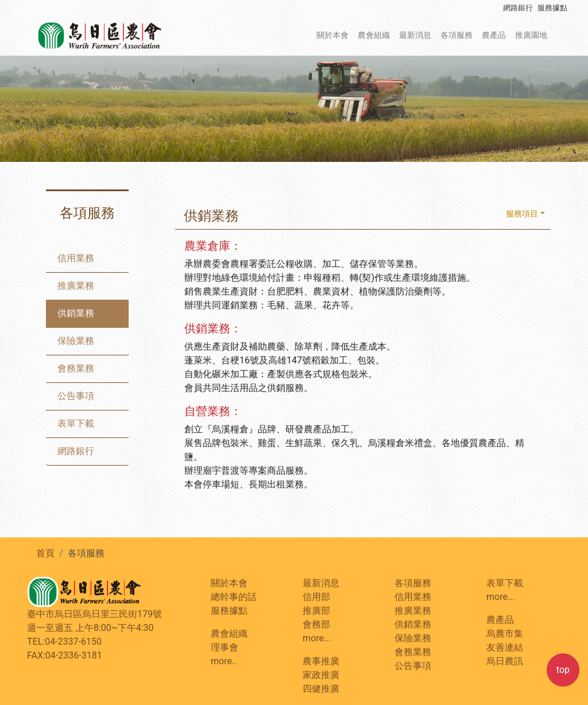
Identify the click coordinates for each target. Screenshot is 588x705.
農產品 (494, 35)
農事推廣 (321, 661)
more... (317, 638)
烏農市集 (505, 634)
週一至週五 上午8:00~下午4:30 (90, 628)
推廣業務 (76, 286)
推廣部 (316, 611)
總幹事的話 (234, 597)
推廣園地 (531, 35)
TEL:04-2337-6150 (64, 642)
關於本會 (332, 35)
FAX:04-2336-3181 (65, 655)
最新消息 (415, 35)
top (563, 670)
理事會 (225, 647)
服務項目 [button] (522, 214)
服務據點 (552, 8)
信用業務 (76, 258)
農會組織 (374, 35)
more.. (224, 661)
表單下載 (76, 423)
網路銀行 (518, 8)
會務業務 (76, 368)
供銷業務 (76, 313)
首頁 (45, 553)
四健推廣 (321, 689)
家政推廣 (321, 675)
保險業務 (76, 341)
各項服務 (457, 35)
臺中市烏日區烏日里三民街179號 (94, 614)
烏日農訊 (505, 661)
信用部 (316, 597)
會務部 (316, 624)
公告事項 (76, 396)
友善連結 (505, 647)
